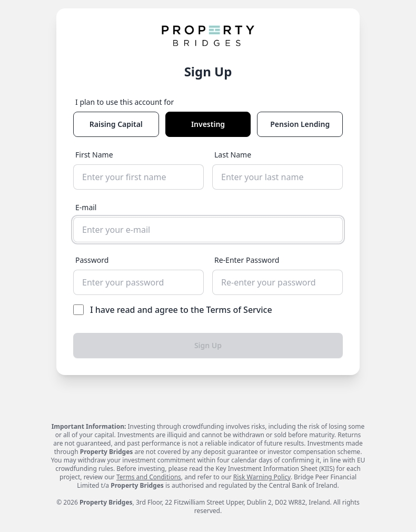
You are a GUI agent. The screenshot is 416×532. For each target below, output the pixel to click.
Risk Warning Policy (262, 477)
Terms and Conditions (149, 477)
